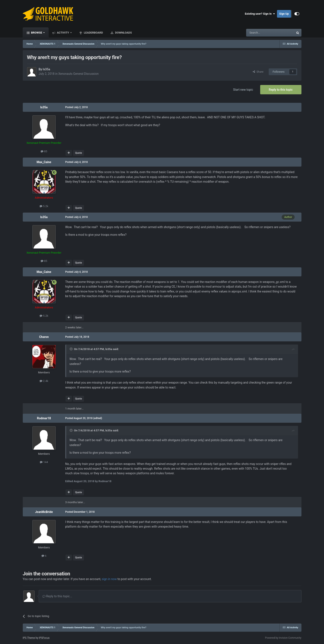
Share (258, 72)
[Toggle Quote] (71, 349)
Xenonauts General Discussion (79, 74)
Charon (44, 337)
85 (44, 151)
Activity (63, 33)
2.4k (44, 381)
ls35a (46, 69)
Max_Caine (44, 162)
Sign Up (284, 14)
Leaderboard (93, 33)
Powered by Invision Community (283, 638)
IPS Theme (29, 638)
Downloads (123, 33)
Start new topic (243, 90)
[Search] (260, 33)
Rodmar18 (44, 418)
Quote (79, 153)
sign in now (109, 579)
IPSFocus (44, 638)
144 (44, 462)
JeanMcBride (44, 512)
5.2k (44, 206)
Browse (37, 33)
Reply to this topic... (57, 596)
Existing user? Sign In (260, 14)
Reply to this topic (281, 90)
